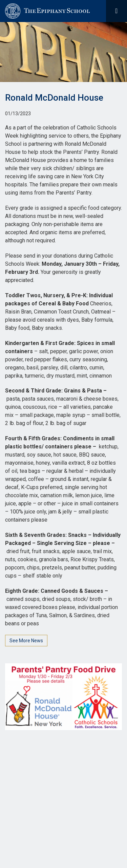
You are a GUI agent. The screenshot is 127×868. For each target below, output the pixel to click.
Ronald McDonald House (54, 98)
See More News (26, 641)
